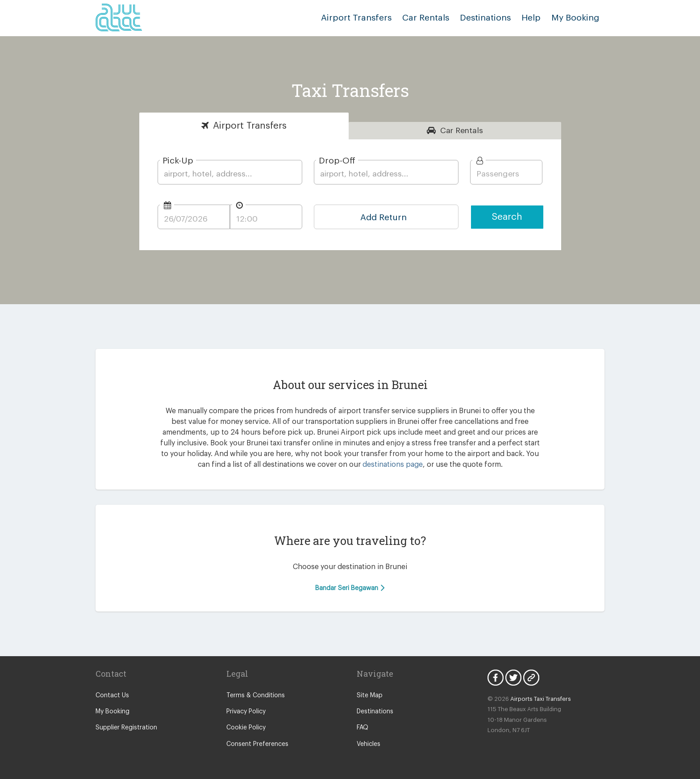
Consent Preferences (257, 744)
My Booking (112, 712)
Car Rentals (426, 18)
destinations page (393, 465)
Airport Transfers (356, 18)
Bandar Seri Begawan (350, 588)
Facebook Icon (496, 678)
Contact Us (112, 695)
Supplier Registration (126, 728)
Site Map (370, 695)
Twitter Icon (513, 678)
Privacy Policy (246, 712)
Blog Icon (531, 678)
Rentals (462, 131)
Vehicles (369, 744)
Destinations (485, 18)
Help (531, 18)
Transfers (250, 126)
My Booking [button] (575, 18)
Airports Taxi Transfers (541, 699)
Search (507, 217)
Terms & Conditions (256, 695)
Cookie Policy (246, 728)
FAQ (362, 728)
